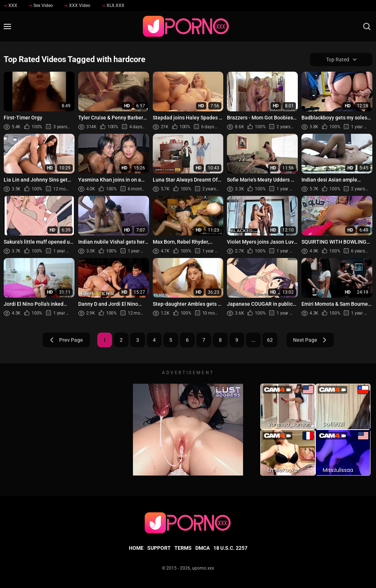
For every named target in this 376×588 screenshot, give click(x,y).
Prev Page (66, 340)
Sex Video (41, 6)
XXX (10, 6)
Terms (183, 548)
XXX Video (77, 6)
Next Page (310, 340)
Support (159, 548)
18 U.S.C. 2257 (230, 548)
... (253, 340)
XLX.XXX (113, 6)
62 (270, 340)
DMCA (203, 548)
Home (136, 548)
